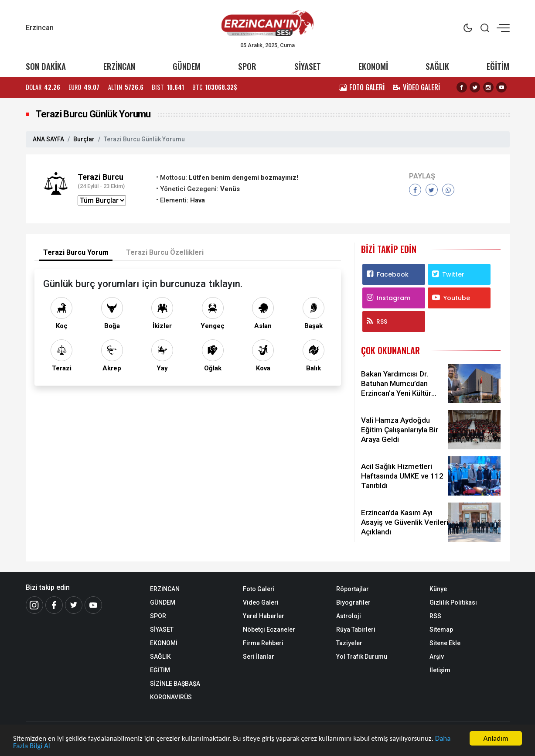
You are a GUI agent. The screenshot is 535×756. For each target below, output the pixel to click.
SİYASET (308, 66)
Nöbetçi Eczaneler (269, 629)
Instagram (388, 298)
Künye (438, 589)
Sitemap (441, 629)
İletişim (440, 670)
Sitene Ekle (445, 643)
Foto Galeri (259, 589)
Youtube (451, 298)
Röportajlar (353, 589)
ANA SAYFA (48, 139)
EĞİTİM (498, 66)
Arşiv (437, 657)
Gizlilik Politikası (453, 602)
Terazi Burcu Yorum (76, 252)
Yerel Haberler (264, 616)
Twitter (448, 274)
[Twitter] (74, 605)
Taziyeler (349, 643)
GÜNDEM (187, 66)
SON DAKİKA (46, 66)
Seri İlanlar (259, 657)
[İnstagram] (34, 605)
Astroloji (349, 616)
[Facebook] (54, 605)
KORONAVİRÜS (171, 697)
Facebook (388, 274)
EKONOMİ (373, 66)
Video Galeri (261, 602)
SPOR (247, 66)
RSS (377, 322)
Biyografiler (353, 602)
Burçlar (84, 139)
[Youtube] (93, 605)
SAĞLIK (437, 66)
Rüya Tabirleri (356, 629)
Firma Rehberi (263, 643)
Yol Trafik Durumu (362, 657)
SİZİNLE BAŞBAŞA (175, 684)
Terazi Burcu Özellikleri (165, 252)
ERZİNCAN (119, 66)
